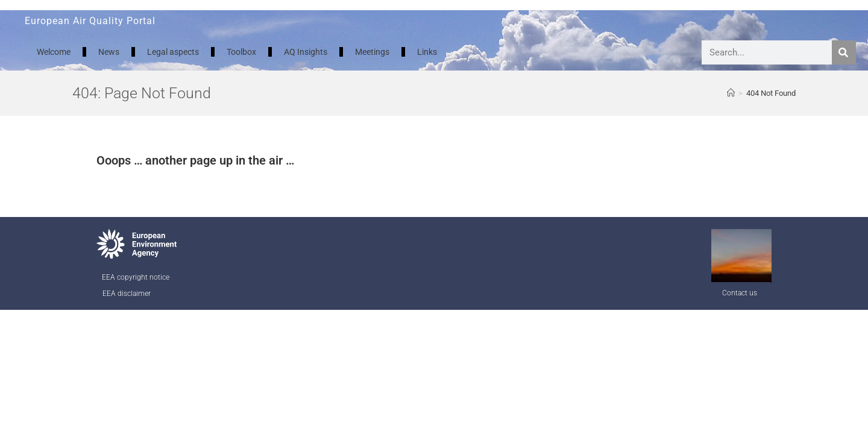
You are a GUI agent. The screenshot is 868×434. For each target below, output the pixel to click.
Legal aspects (173, 52)
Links (427, 52)
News (109, 52)
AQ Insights (306, 52)
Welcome (54, 52)
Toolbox (241, 52)
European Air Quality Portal (90, 21)
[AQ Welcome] (731, 93)
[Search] (844, 52)
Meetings (372, 52)
